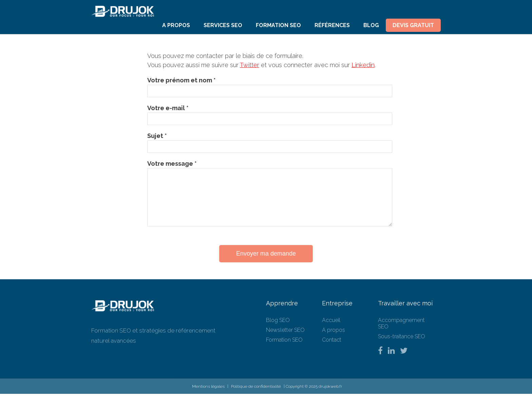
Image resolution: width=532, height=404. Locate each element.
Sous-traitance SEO (402, 347)
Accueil (331, 330)
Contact (332, 350)
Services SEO (223, 25)
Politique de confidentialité (256, 397)
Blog (371, 25)
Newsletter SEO (285, 340)
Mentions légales (208, 397)
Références (332, 25)
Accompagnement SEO (401, 334)
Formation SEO (278, 25)
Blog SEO (278, 330)
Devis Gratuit (413, 25)
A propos (176, 25)
